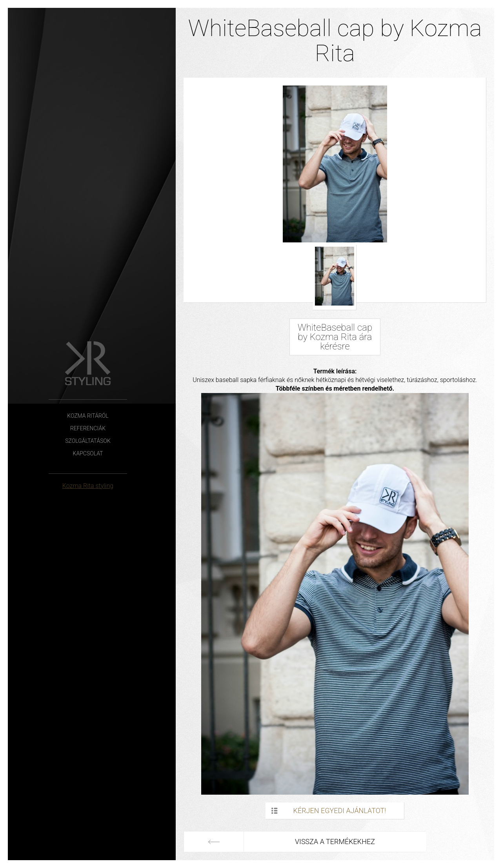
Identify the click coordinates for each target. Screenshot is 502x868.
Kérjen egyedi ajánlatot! (340, 811)
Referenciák (88, 428)
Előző (214, 842)
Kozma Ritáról (88, 416)
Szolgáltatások (88, 441)
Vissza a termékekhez (335, 842)
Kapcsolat (88, 453)
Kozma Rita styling (88, 486)
